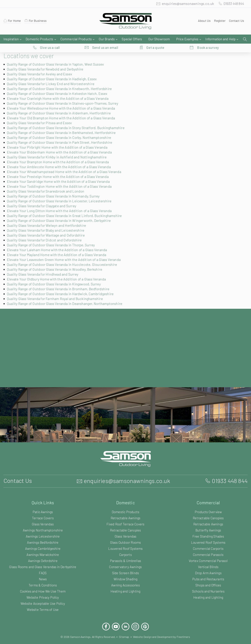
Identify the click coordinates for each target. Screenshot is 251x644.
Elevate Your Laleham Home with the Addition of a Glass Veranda (59, 243)
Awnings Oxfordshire (43, 554)
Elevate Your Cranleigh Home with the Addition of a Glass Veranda (59, 91)
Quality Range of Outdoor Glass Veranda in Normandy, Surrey (56, 189)
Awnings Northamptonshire (43, 523)
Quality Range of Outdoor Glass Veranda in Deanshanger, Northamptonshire (67, 297)
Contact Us (236, 21)
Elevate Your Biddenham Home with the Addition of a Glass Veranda (61, 145)
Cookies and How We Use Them (43, 584)
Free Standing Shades (208, 529)
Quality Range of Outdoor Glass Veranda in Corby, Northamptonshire (61, 130)
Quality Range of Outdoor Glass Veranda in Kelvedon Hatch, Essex (60, 87)
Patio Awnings (43, 505)
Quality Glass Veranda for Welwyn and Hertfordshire (48, 218)
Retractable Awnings (126, 511)
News (43, 572)
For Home (15, 21)
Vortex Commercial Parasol (208, 554)
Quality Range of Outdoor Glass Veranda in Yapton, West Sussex (58, 57)
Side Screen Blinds (125, 566)
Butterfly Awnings (208, 523)
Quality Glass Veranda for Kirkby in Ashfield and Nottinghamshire (58, 150)
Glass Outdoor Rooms (125, 535)
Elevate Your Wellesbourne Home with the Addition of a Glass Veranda (63, 101)
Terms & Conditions (43, 578)
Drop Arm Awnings (208, 566)
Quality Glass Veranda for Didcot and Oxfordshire (46, 233)
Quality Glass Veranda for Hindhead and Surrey (45, 267)
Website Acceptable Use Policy (43, 596)
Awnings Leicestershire (43, 529)
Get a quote (155, 39)
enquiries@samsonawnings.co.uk (184, 4)
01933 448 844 (232, 4)
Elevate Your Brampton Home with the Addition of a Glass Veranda (60, 155)
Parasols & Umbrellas (126, 554)
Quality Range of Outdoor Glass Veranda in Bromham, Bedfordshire (60, 282)
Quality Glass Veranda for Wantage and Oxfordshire (48, 228)
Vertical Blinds (208, 560)
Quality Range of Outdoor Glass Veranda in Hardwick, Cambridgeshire (63, 287)
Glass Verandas (43, 517)
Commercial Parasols (208, 548)
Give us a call (50, 39)
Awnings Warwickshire (43, 548)
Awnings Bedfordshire (43, 535)
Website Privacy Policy (43, 590)
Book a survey (208, 39)
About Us (203, 21)
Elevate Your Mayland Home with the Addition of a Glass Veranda (59, 248)
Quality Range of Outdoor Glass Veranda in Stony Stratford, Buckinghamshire (68, 121)
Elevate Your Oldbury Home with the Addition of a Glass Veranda (58, 272)
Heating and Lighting (125, 584)
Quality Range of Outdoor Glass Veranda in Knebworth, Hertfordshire (62, 82)
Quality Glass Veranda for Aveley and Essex (42, 67)
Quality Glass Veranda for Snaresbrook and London (48, 184)
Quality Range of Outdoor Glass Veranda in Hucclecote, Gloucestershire (64, 257)
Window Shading (125, 572)
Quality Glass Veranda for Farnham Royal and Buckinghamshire (58, 292)
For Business (39, 21)
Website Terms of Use (43, 603)
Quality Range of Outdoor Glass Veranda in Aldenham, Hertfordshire (61, 106)
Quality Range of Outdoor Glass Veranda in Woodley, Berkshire (57, 262)
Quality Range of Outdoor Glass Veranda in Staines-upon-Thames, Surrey (65, 96)
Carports (125, 548)
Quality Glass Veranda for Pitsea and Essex (41, 116)
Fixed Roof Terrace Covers (126, 517)
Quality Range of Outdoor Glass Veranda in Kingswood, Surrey (57, 277)
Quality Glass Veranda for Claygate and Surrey (44, 199)
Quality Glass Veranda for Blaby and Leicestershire (47, 223)
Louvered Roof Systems (126, 542)
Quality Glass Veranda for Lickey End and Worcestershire (52, 77)
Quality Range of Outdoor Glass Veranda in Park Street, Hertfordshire (62, 135)
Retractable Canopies (126, 523)
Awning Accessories (125, 578)
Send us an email (105, 39)
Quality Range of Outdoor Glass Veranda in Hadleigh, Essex (55, 72)
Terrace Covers (43, 511)
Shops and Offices (208, 578)
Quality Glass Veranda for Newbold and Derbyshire (47, 62)
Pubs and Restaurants (208, 572)
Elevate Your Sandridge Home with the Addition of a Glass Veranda (60, 174)
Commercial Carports (208, 542)
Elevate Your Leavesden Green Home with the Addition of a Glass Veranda (66, 253)
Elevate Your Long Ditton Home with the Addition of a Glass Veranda (61, 204)
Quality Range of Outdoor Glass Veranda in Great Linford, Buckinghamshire (67, 209)
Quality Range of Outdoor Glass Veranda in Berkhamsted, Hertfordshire (63, 126)
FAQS (43, 566)
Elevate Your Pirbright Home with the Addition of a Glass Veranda (58, 140)
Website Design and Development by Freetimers (164, 630)
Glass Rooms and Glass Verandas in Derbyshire (43, 560)
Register (219, 21)
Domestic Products (126, 505)
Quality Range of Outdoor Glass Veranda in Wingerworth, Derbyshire (61, 214)
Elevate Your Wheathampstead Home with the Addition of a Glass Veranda (66, 165)
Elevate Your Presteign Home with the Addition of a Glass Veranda (59, 170)
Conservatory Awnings (126, 560)
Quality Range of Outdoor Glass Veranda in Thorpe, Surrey (54, 238)
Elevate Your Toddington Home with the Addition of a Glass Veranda (60, 179)
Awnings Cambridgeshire (43, 542)
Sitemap (124, 630)
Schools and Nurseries (208, 584)
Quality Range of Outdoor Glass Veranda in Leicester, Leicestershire (61, 194)
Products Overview (208, 505)
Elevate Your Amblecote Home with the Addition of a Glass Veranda (60, 160)
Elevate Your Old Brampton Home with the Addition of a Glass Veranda (63, 111)
